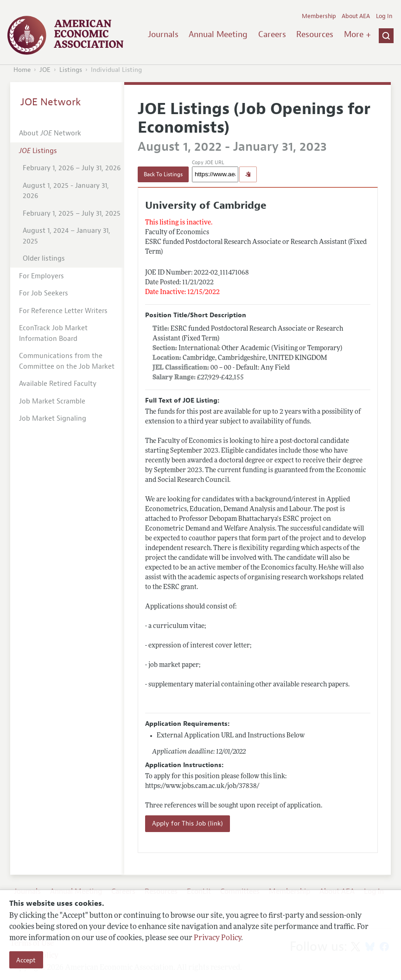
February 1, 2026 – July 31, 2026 (72, 168)
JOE (45, 70)
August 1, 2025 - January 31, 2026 (66, 191)
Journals (163, 34)
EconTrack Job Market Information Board (53, 333)
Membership (319, 16)
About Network (50, 133)
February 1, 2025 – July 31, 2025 (72, 214)
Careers (272, 34)
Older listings (44, 259)
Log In (384, 16)
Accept (26, 960)
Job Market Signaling (53, 419)
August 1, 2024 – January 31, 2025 (67, 236)
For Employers (41, 276)
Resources (315, 34)
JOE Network (51, 102)
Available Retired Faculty (58, 384)
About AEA (356, 16)
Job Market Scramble (52, 401)
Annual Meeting (218, 34)
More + (357, 34)
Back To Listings (163, 174)
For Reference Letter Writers (63, 311)
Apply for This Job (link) (188, 823)
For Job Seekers (44, 293)
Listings (71, 70)
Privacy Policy (217, 938)
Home (22, 70)
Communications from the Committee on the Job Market (67, 361)
